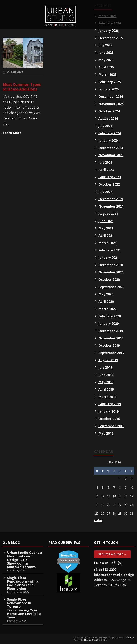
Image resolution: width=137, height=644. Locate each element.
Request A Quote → (112, 554)
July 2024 (105, 126)
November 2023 (111, 155)
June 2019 (106, 375)
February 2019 (110, 404)
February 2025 (110, 82)
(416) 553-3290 (105, 570)
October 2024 (109, 111)
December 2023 (111, 148)
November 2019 (111, 338)
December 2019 (111, 331)
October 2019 (109, 345)
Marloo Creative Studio (95, 640)
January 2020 (109, 323)
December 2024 (111, 96)
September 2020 (111, 287)
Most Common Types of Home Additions (22, 87)
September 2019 (111, 353)
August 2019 (108, 360)
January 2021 (109, 258)
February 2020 (110, 316)
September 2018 (111, 426)
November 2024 (111, 104)
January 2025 (109, 89)
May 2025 (106, 60)
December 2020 (111, 265)
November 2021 (111, 206)
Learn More (12, 133)
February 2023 (110, 177)
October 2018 (109, 419)
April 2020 (106, 301)
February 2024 (110, 133)
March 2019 (107, 397)
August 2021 (108, 214)
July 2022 (105, 192)
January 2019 (109, 411)
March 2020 (107, 309)
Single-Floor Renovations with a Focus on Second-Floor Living (23, 583)
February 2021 (110, 250)
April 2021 (106, 236)
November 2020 (111, 272)
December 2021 (111, 199)
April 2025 (106, 67)
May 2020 (106, 294)
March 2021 (107, 243)
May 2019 (106, 382)
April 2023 (106, 170)
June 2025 (106, 53)
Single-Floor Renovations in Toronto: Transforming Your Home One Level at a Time (24, 608)
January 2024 (109, 140)
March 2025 (107, 74)
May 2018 (106, 433)
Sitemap (130, 638)
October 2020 (109, 279)
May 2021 (106, 228)
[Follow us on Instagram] (120, 563)
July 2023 (105, 162)
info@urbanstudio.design (114, 575)
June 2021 (106, 221)
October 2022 (109, 184)
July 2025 (105, 45)
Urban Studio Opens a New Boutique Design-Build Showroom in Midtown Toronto (25, 560)
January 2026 (109, 31)
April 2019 (106, 389)
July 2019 (105, 367)
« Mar (98, 520)
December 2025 (111, 38)
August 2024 (108, 118)
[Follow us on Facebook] (113, 563)
